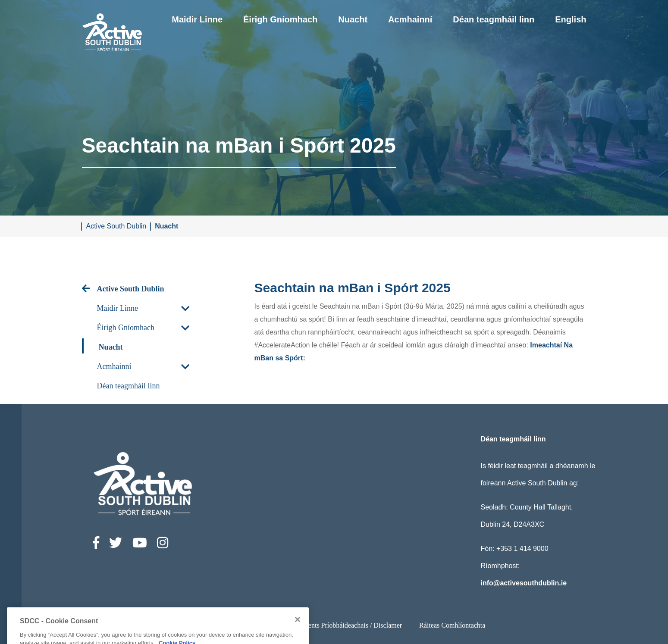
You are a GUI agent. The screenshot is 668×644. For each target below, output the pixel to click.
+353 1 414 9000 (522, 549)
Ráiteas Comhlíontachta (452, 625)
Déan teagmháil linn (494, 19)
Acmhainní (410, 19)
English (571, 19)
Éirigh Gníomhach (280, 19)
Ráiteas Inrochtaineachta (238, 625)
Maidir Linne (197, 19)
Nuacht (353, 19)
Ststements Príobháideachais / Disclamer (346, 625)
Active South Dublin (116, 226)
